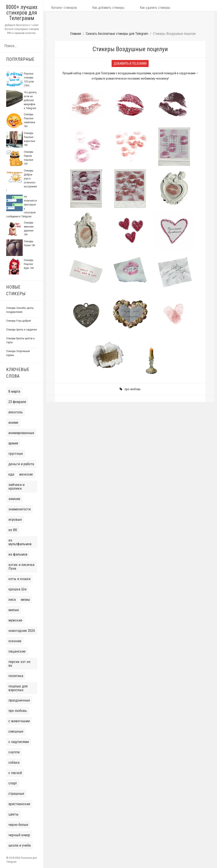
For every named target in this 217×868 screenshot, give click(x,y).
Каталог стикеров (60, 5)
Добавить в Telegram (130, 48)
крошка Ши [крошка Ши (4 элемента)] (17, 589)
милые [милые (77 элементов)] (14, 610)
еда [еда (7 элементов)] (11, 474)
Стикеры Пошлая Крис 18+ (29, 264)
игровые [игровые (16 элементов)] (15, 519)
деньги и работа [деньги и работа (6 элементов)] (21, 464)
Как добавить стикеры (95, 5)
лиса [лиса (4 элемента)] (12, 599)
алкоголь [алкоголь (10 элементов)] (16, 412)
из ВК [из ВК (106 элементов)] (13, 530)
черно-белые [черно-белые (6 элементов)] (18, 825)
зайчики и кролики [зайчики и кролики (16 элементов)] (16, 486)
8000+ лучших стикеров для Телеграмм (22, 13)
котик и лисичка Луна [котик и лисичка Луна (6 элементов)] (21, 567)
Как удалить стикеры (133, 5)
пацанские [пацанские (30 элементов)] (17, 651)
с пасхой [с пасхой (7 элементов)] (15, 773)
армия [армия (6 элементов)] (13, 443)
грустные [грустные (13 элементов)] (16, 454)
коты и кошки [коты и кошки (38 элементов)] (19, 579)
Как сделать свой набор (173, 5)
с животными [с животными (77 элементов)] (19, 721)
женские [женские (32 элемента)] (26, 474)
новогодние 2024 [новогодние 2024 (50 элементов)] (22, 631)
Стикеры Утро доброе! (19, 321)
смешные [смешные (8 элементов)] (16, 731)
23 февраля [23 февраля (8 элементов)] (17, 402)
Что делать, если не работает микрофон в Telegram (30, 100)
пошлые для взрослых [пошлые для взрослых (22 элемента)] (18, 688)
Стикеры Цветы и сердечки (22, 330)
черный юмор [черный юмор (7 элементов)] (19, 835)
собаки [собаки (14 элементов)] (14, 762)
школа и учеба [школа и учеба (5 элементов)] (20, 845)
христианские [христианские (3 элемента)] (19, 804)
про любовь (133, 373)
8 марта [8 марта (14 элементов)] (14, 391)
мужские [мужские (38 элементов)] (15, 620)
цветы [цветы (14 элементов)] (13, 814)
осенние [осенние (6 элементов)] (15, 641)
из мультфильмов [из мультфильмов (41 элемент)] (20, 542)
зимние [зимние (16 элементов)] (14, 499)
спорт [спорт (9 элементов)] (13, 783)
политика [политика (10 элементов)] (16, 676)
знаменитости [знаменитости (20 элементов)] (20, 509)
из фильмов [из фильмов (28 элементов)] (18, 554)
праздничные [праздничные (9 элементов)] (19, 700)
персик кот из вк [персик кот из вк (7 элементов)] (19, 664)
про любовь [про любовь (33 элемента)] (18, 711)
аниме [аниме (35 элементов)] (13, 422)
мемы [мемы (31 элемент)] (25, 599)
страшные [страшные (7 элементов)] (16, 793)
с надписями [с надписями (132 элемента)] (19, 742)
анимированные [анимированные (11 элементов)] (21, 433)
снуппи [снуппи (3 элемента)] (14, 752)
